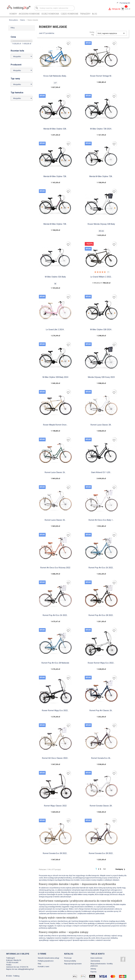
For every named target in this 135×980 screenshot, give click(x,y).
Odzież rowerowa (50, 14)
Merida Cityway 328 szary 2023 (101, 377)
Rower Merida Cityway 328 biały (101, 224)
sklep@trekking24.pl (26, 969)
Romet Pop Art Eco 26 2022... (101, 568)
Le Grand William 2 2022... (101, 277)
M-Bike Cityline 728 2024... (101, 129)
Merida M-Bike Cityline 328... (55, 129)
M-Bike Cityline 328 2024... (101, 330)
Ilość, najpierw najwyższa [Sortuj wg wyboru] (112, 33)
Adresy (93, 969)
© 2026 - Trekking (13, 976)
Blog (95, 14)
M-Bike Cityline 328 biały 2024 (55, 377)
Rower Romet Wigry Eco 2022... (101, 663)
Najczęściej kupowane (73, 964)
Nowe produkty (70, 961)
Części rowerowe (70, 14)
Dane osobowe (96, 958)
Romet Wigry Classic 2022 (55, 806)
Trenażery (85, 14)
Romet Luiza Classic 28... (101, 425)
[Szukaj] (54, 8)
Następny (121, 869)
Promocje (68, 958)
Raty (39, 964)
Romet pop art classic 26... (101, 710)
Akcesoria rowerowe (29, 14)
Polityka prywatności (46, 961)
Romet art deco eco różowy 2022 (55, 568)
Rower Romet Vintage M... (101, 76)
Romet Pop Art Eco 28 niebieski (55, 663)
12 (104, 869)
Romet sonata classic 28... (101, 806)
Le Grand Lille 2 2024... (55, 330)
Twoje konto (98, 954)
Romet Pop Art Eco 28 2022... (101, 615)
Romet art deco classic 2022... (55, 758)
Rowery (13, 14)
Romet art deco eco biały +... (101, 520)
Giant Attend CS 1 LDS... (101, 472)
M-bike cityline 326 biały (55, 277)
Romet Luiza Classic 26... (55, 472)
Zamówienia (95, 961)
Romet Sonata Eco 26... (101, 758)
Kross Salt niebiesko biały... (55, 76)
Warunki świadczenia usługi (48, 958)
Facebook (123, 959)
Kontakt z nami (44, 967)
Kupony (93, 972)
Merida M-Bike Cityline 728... (55, 176)
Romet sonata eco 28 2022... (55, 853)
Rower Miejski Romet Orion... (55, 425)
